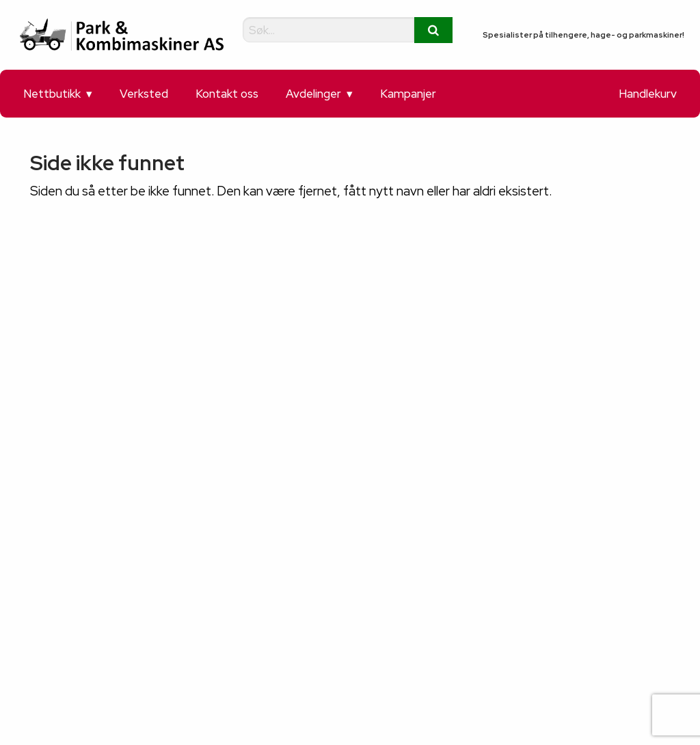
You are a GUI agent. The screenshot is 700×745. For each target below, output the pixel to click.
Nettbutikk (52, 94)
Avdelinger (313, 94)
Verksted (144, 94)
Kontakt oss (227, 94)
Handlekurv (648, 94)
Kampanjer (408, 94)
